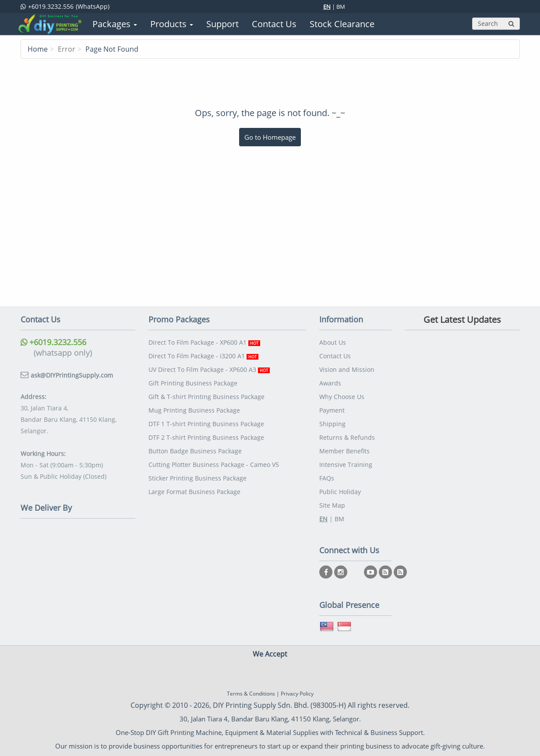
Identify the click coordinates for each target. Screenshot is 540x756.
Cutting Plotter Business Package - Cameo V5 (214, 465)
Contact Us (335, 356)
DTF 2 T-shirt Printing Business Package (206, 437)
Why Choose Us (342, 397)
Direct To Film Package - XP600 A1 (204, 342)
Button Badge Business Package (195, 451)
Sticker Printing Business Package (198, 478)
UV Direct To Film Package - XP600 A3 (209, 369)
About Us (333, 342)
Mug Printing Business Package (194, 410)
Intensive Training (346, 465)
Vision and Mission (347, 369)
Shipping (332, 424)
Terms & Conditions (251, 694)
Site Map (332, 505)
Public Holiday (340, 492)
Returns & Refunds (347, 437)
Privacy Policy (297, 694)
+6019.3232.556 (53, 342)
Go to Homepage (270, 137)
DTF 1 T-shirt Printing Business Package (206, 424)
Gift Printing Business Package (193, 383)
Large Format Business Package (194, 492)
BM (341, 7)
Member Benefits (344, 451)
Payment (332, 410)
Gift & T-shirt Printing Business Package (206, 397)
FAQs (327, 478)
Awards (330, 383)
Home (38, 49)
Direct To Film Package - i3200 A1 (203, 356)
